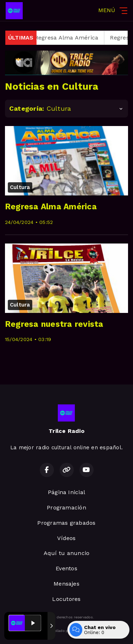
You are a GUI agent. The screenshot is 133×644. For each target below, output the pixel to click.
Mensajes (66, 584)
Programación (66, 507)
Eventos (66, 568)
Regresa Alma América (70, 38)
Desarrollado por (66, 631)
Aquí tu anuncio (67, 553)
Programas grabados (66, 523)
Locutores (66, 599)
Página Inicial (66, 492)
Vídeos (66, 538)
